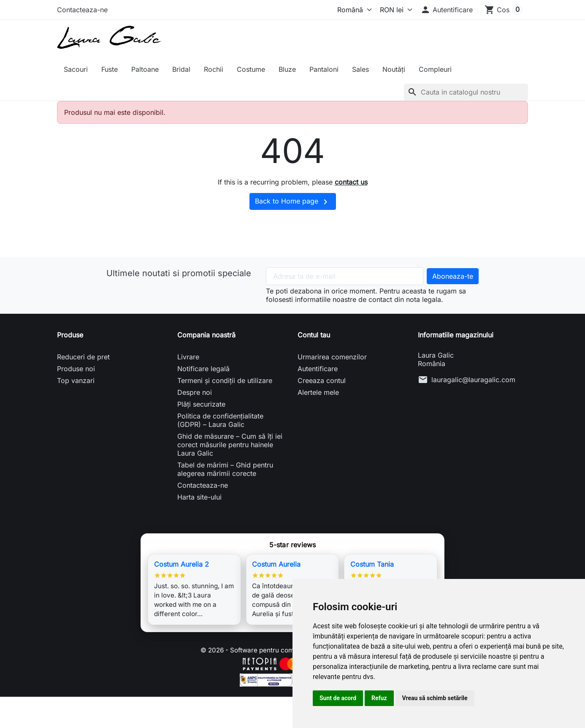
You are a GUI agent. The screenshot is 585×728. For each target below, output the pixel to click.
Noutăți (394, 69)
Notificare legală (203, 369)
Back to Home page (293, 202)
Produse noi (76, 369)
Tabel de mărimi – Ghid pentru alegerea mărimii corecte (225, 469)
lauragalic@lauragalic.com (473, 380)
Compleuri (435, 69)
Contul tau (314, 335)
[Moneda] (394, 10)
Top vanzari (76, 380)
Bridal (181, 69)
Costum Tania (372, 564)
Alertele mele (318, 392)
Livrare (188, 357)
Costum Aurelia (276, 564)
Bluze (287, 69)
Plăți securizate (201, 404)
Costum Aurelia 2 (181, 564)
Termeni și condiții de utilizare (225, 380)
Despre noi (195, 392)
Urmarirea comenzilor (332, 357)
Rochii (214, 69)
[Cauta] (466, 92)
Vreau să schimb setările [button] (435, 698)
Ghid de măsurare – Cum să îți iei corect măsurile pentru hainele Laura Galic (230, 445)
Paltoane (145, 69)
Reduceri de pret (83, 357)
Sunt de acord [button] (338, 698)
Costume (251, 69)
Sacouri (76, 69)
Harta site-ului (199, 497)
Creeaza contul (322, 380)
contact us (351, 182)
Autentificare (318, 369)
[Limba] (353, 10)
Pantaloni (324, 69)
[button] (447, 10)
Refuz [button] (379, 698)
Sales (360, 69)
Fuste (110, 69)
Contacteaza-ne (82, 10)
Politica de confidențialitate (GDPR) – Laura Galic (220, 420)
